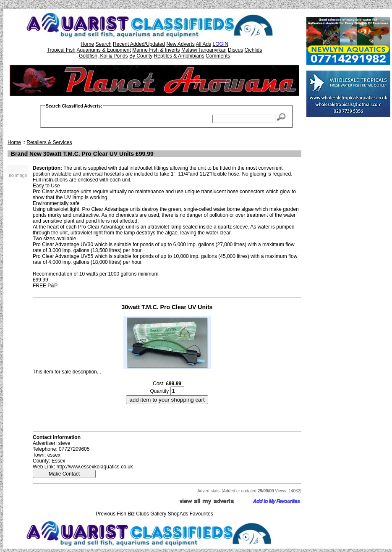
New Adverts (180, 44)
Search (104, 44)
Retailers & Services (49, 142)
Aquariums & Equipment (103, 50)
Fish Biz (126, 514)
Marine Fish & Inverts (156, 50)
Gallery (158, 514)
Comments (218, 56)
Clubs (142, 514)
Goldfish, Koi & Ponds (103, 56)
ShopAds (178, 514)
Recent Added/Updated (139, 44)
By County (141, 56)
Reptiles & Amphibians (179, 56)
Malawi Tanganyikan (204, 50)
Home (87, 44)
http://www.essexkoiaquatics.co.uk (94, 467)
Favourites (201, 514)
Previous (106, 514)
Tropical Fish (61, 50)
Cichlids (253, 50)
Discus (235, 50)
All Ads (203, 44)
